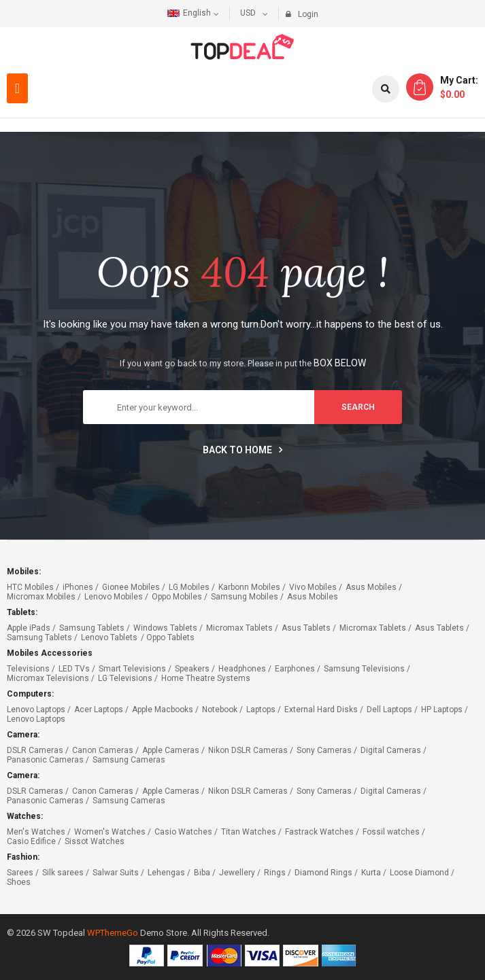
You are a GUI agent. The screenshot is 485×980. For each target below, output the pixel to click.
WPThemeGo (113, 933)
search (358, 407)
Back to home (242, 450)
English (189, 13)
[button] (17, 88)
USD (248, 13)
